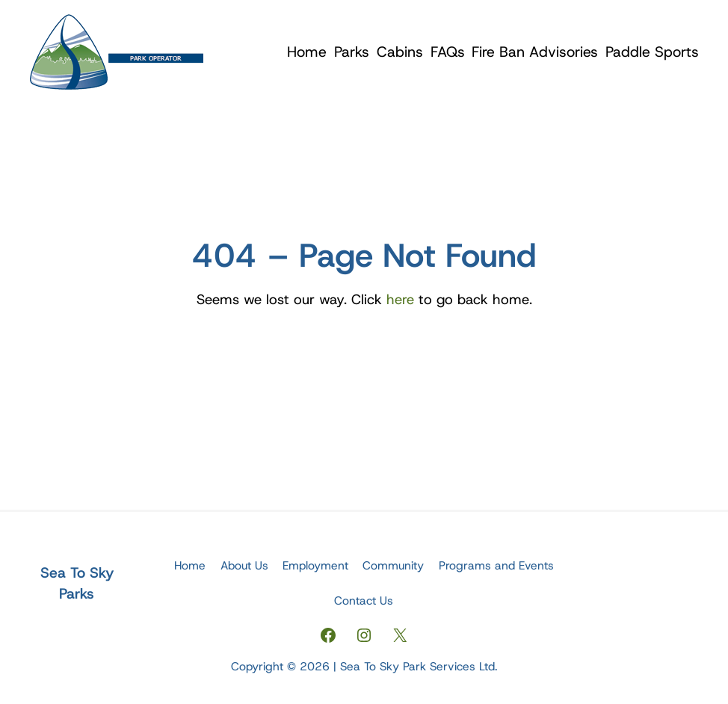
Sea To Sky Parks (77, 583)
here (400, 299)
